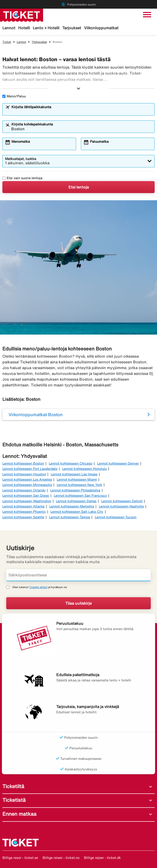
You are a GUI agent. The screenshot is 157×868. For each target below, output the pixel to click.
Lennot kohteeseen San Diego (26, 496)
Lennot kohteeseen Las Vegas (74, 474)
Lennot (9, 28)
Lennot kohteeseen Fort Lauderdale (30, 469)
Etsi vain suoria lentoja (22, 178)
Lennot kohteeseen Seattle (23, 517)
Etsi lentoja (79, 187)
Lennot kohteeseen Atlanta (23, 506)
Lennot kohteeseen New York (79, 485)
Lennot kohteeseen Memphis (72, 506)
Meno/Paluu (14, 96)
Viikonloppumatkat (101, 28)
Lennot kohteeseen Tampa (70, 517)
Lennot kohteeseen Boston (23, 463)
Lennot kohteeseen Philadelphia (75, 490)
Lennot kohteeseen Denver (118, 463)
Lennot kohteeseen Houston (24, 474)
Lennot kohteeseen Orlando (24, 490)
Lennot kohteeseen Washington (27, 501)
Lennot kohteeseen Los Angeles (27, 479)
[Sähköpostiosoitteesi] (78, 575)
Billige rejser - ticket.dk (102, 858)
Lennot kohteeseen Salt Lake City (77, 512)
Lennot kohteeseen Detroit (122, 501)
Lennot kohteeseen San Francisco (80, 496)
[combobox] (82, 112)
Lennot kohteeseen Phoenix (24, 512)
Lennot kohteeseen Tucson (116, 517)
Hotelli (24, 28)
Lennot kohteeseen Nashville (121, 506)
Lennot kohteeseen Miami (77, 479)
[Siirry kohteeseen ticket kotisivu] (22, 15)
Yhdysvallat (39, 42)
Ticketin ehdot (38, 587)
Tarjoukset (72, 28)
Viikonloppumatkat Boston (36, 414)
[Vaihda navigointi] (147, 15)
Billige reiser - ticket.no (61, 858)
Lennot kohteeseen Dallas (76, 501)
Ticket (7, 42)
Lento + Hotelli (46, 28)
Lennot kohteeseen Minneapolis (27, 485)
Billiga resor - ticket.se (20, 858)
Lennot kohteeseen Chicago (71, 463)
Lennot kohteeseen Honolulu (84, 469)
